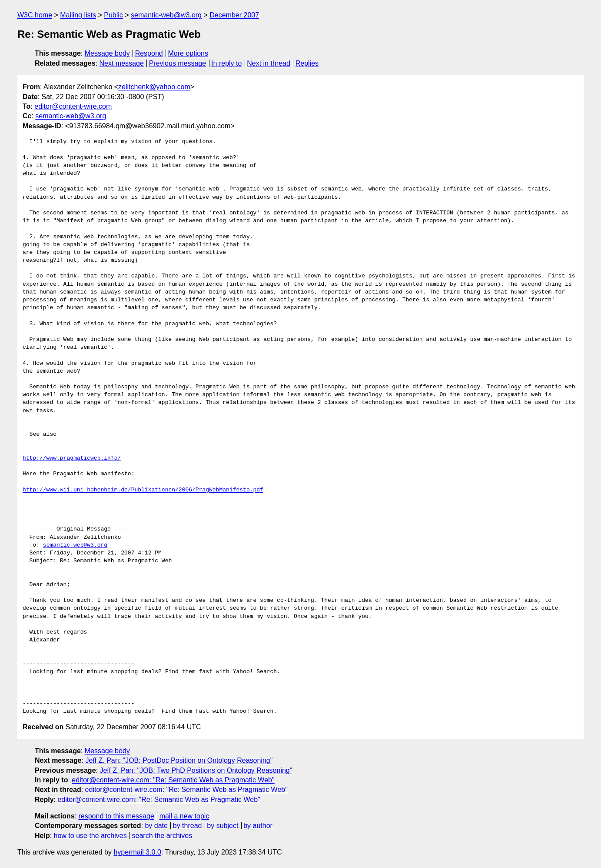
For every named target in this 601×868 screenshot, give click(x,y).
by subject (222, 826)
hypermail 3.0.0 (137, 852)
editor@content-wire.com (73, 106)
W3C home (35, 15)
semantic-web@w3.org (166, 15)
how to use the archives (90, 836)
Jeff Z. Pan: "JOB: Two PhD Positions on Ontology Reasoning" (196, 770)
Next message (122, 63)
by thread (188, 826)
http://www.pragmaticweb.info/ (72, 458)
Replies (307, 63)
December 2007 (234, 15)
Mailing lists (78, 15)
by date (156, 826)
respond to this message (116, 816)
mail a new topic (184, 816)
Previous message (178, 63)
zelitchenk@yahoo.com (154, 87)
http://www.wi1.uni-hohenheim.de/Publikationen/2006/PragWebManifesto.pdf (143, 490)
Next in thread (269, 63)
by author (258, 826)
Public (113, 15)
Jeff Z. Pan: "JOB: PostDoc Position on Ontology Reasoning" (179, 760)
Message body (107, 53)
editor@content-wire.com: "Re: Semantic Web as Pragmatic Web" (173, 780)
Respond (149, 53)
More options (188, 53)
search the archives (162, 836)
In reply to (226, 63)
